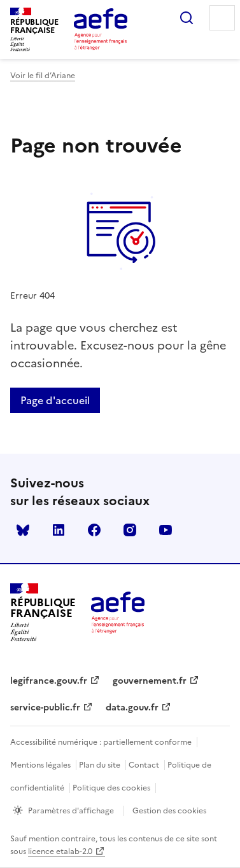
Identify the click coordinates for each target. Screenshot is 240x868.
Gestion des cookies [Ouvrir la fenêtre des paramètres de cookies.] (169, 811)
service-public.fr (45, 708)
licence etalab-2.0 (60, 851)
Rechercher (187, 18)
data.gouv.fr (132, 708)
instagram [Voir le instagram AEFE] (130, 530)
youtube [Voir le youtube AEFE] (166, 530)
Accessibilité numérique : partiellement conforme (101, 742)
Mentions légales (40, 765)
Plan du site (100, 765)
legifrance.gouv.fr (49, 681)
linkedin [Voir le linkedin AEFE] (59, 530)
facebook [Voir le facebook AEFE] (94, 530)
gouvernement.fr (150, 681)
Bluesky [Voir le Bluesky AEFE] (23, 530)
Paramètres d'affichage (71, 811)
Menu (222, 18)
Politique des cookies (111, 788)
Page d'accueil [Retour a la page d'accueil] (55, 400)
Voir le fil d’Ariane (43, 76)
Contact (144, 765)
